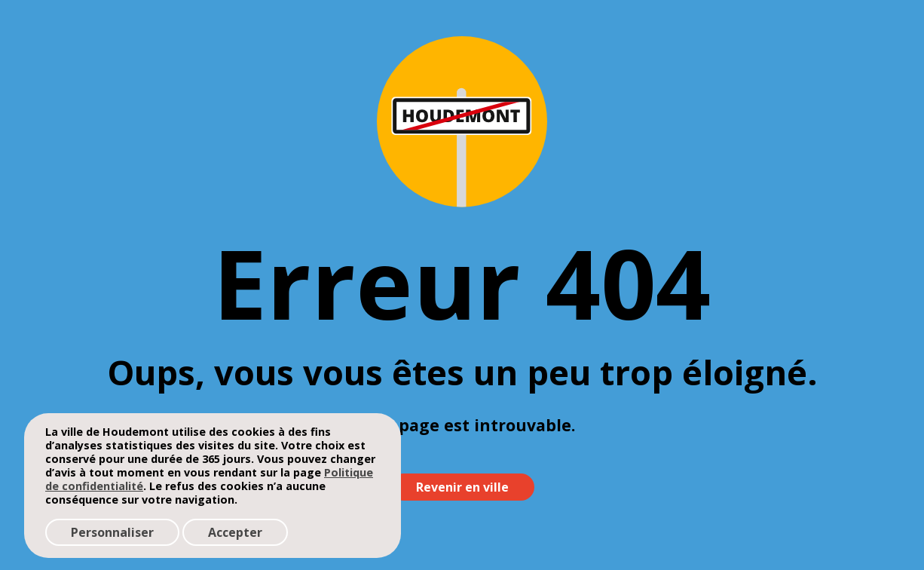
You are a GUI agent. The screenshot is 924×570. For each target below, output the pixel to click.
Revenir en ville (462, 487)
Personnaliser (112, 532)
